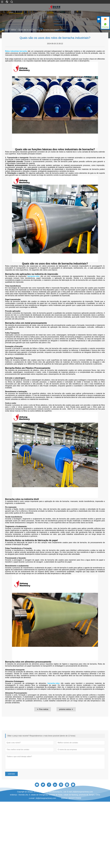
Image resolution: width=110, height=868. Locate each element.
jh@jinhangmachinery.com (46, 810)
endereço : (14, 807)
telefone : (65, 810)
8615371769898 (75, 810)
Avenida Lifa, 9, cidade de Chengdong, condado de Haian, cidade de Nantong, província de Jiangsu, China (59, 807)
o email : (32, 810)
